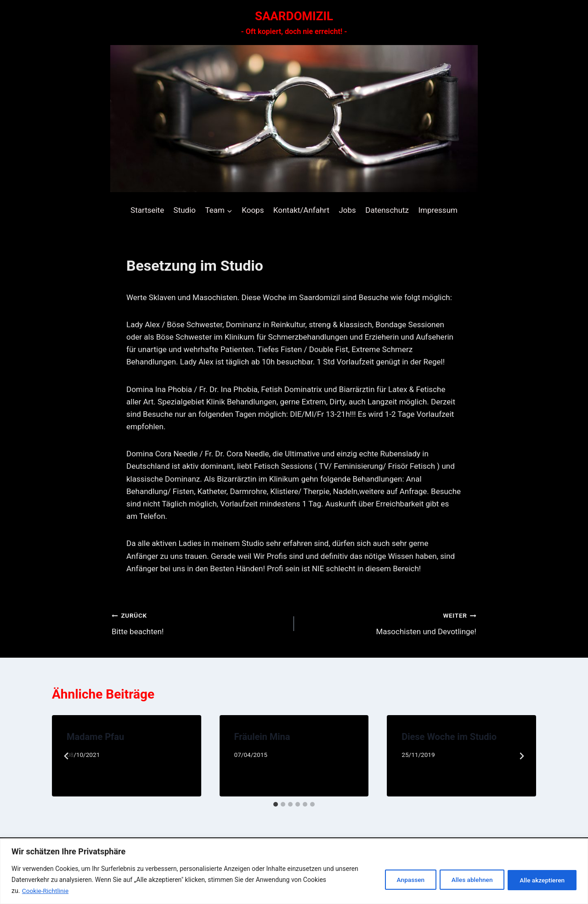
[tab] (276, 804)
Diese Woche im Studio (449, 737)
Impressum (438, 210)
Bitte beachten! (199, 623)
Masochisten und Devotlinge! (389, 623)
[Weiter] (521, 756)
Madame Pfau (95, 737)
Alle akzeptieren (540, 880)
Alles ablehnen (466, 880)
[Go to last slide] (67, 756)
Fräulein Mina (262, 737)
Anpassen (400, 880)
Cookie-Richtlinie (46, 891)
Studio (185, 210)
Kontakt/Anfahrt (301, 210)
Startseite (147, 210)
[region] (294, 871)
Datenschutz (387, 210)
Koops (253, 210)
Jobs (347, 210)
